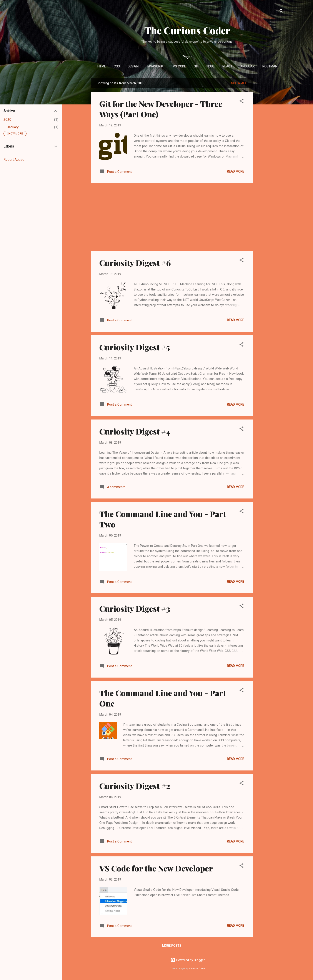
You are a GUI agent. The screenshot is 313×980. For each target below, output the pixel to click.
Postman (270, 66)
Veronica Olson (197, 969)
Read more (236, 171)
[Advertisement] (270, 143)
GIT (196, 66)
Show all (239, 83)
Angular (247, 66)
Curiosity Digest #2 (135, 786)
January (13, 127)
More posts (172, 946)
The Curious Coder (187, 30)
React (227, 66)
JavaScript (156, 66)
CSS (117, 66)
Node (211, 66)
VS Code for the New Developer (156, 868)
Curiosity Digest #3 (135, 608)
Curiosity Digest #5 (135, 347)
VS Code (179, 66)
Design (133, 66)
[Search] (281, 12)
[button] (241, 102)
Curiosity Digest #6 (135, 263)
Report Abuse (14, 160)
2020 (7, 120)
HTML (102, 66)
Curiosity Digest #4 (135, 431)
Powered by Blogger (187, 960)
